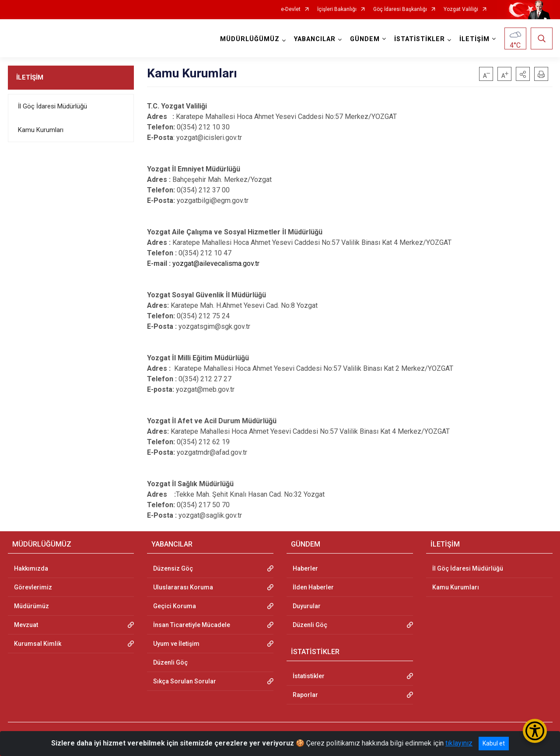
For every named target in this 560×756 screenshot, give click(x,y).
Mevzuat (26, 625)
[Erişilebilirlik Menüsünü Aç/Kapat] (535, 731)
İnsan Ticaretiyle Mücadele (192, 625)
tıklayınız (459, 743)
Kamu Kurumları (41, 130)
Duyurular (307, 606)
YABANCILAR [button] (315, 39)
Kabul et (494, 743)
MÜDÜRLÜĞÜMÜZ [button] (250, 39)
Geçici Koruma (175, 606)
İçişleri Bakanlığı (337, 9)
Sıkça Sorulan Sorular (185, 681)
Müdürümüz (31, 606)
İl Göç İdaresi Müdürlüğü (52, 106)
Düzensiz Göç (173, 568)
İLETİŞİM (30, 77)
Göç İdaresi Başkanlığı (400, 9)
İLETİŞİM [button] (474, 39)
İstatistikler (309, 676)
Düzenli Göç (170, 662)
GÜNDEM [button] (365, 39)
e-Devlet (291, 9)
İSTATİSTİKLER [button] (420, 39)
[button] (523, 74)
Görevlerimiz (33, 587)
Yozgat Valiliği (461, 9)
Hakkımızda (31, 568)
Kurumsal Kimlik (38, 644)
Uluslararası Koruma (183, 587)
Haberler (305, 568)
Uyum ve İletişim (176, 644)
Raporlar (305, 695)
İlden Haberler (313, 587)
